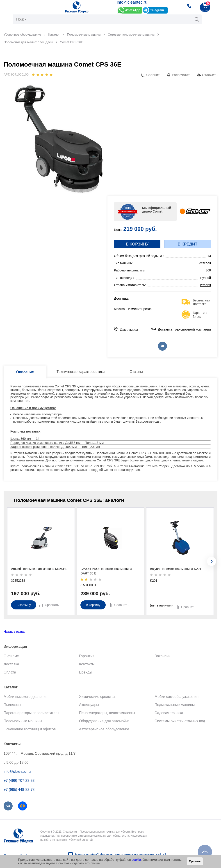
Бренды (86, 672)
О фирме (11, 656)
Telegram (157, 10)
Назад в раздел (15, 632)
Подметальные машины (175, 705)
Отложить (210, 75)
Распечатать (182, 75)
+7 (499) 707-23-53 (19, 781)
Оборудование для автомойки (104, 721)
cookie (136, 860)
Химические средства (97, 697)
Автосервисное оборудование (104, 729)
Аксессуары (89, 705)
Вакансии (163, 656)
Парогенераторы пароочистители (32, 713)
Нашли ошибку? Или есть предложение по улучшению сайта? (121, 854)
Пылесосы (12, 705)
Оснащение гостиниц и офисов (30, 729)
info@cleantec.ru (132, 2)
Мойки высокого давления (26, 697)
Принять (195, 861)
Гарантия (87, 656)
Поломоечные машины (23, 721)
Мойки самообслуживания (177, 697)
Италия (205, 285)
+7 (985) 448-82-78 (19, 790)
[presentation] (212, 561)
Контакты (87, 664)
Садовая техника (169, 713)
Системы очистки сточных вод (180, 721)
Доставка (11, 664)
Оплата (10, 672)
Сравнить (154, 75)
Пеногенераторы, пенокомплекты (107, 713)
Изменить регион (141, 309)
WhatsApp (133, 10)
